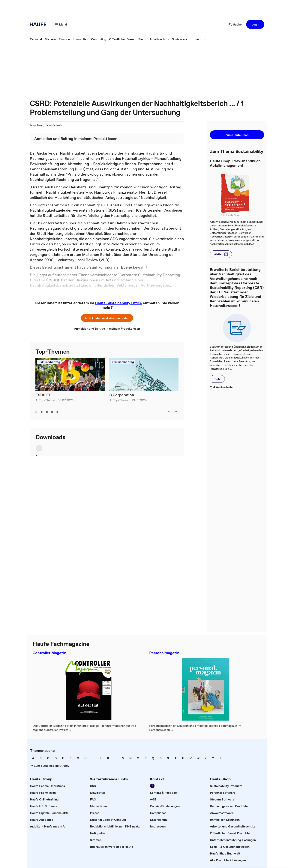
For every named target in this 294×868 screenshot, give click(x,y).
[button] (61, 24)
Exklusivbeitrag (49, 362)
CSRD (52, 280)
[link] (36, 39)
